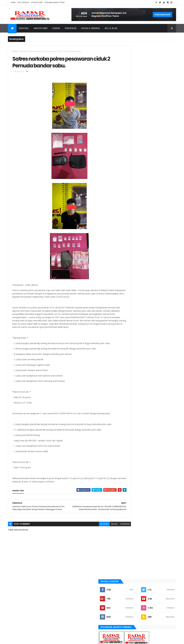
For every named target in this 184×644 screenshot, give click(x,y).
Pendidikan (71, 28)
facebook (112, 532)
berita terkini (132, 274)
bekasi (129, 264)
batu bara (130, 259)
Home (13, 2)
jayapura (130, 293)
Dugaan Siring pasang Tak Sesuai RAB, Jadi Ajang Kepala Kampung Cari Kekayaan (156, 156)
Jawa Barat (131, 288)
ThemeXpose (24, 640)
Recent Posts (137, 194)
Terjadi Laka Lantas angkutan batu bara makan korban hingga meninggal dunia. (156, 184)
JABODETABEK (131, 279)
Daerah (56, 28)
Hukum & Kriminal (91, 28)
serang (129, 327)
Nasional (24, 28)
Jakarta (129, 284)
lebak (128, 303)
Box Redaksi (23, 2)
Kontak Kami (37, 2)
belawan (130, 269)
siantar (129, 332)
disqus (102, 532)
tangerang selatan (134, 342)
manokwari (131, 308)
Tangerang (131, 337)
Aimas (129, 250)
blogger (92, 532)
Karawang (131, 298)
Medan (129, 313)
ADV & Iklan (111, 28)
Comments (163, 194)
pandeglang (131, 323)
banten (129, 254)
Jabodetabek (41, 28)
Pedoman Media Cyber (55, 2)
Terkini (129, 347)
